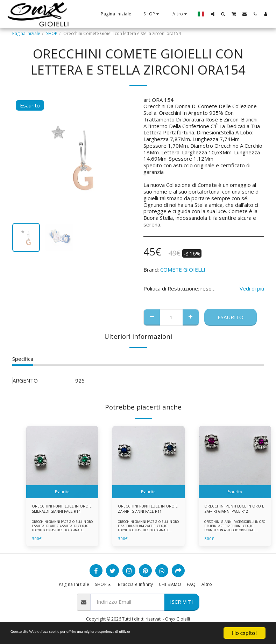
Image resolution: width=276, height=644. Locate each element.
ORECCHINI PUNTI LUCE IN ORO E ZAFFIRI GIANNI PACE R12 (232, 510)
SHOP (52, 33)
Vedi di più (252, 289)
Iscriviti (182, 604)
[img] (62, 462)
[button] (213, 14)
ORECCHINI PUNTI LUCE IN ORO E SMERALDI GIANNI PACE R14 (62, 510)
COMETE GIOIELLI (183, 269)
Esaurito (231, 317)
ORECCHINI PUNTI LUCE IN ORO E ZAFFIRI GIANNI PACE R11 (145, 510)
